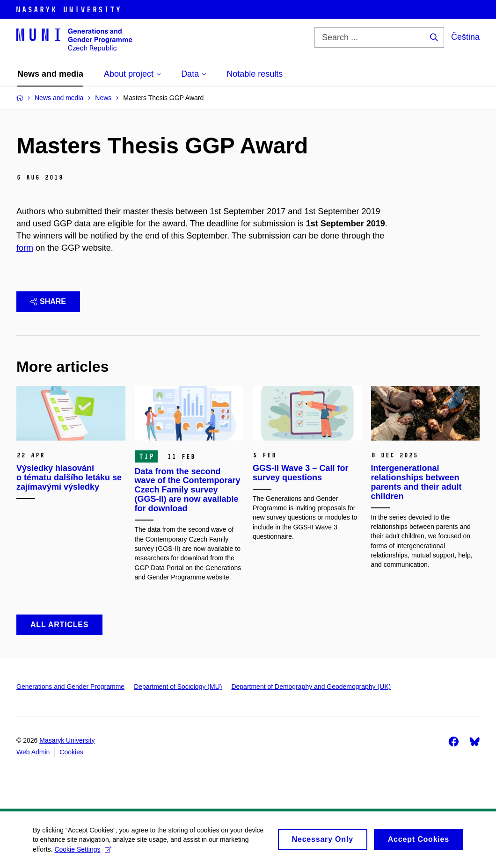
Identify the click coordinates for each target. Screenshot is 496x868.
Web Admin (33, 752)
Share (48, 301)
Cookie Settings (83, 853)
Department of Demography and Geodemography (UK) (311, 687)
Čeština (465, 37)
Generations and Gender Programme (70, 687)
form (25, 248)
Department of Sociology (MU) (178, 687)
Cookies (71, 752)
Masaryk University (67, 740)
